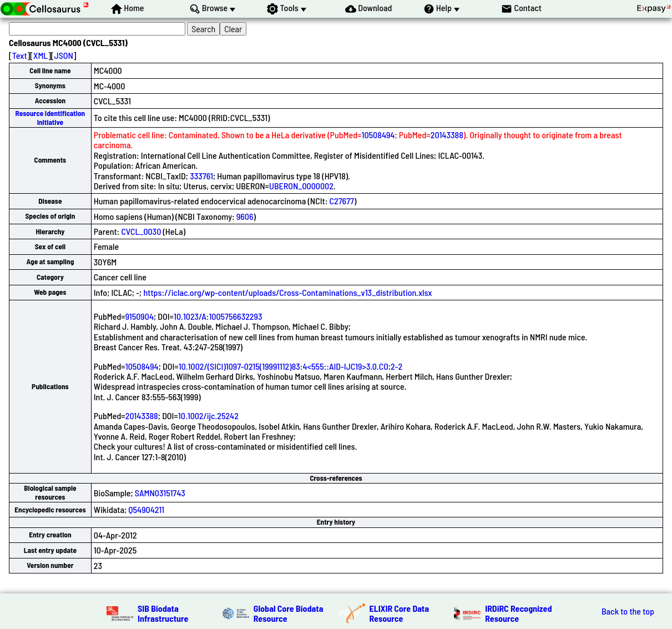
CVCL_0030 (141, 231)
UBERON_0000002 (301, 186)
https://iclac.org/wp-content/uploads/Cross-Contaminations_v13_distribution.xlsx (287, 292)
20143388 (447, 135)
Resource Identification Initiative (50, 117)
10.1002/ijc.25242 (208, 416)
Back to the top (628, 611)
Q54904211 (146, 509)
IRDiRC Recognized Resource (518, 613)
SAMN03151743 (160, 493)
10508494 (378, 135)
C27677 (342, 201)
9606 (245, 216)
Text (20, 55)
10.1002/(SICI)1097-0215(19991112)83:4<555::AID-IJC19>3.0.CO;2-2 (290, 366)
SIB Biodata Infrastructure (163, 613)
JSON (64, 55)
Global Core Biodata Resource (289, 613)
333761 (201, 176)
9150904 (140, 316)
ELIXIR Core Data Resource (400, 613)
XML (41, 55)
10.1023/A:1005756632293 (218, 316)
